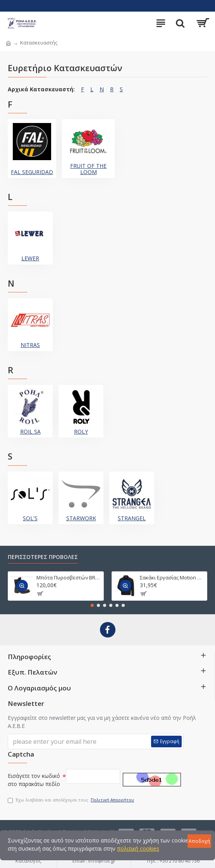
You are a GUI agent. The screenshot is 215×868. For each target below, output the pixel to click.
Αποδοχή (199, 841)
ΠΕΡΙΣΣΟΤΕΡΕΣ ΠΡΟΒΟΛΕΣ (43, 557)
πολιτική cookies (138, 848)
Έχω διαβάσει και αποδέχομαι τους (71, 800)
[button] (92, 605)
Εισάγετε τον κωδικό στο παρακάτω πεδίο (34, 780)
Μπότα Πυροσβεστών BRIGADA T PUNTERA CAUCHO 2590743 (69, 578)
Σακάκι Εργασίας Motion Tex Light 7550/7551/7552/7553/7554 (172, 578)
